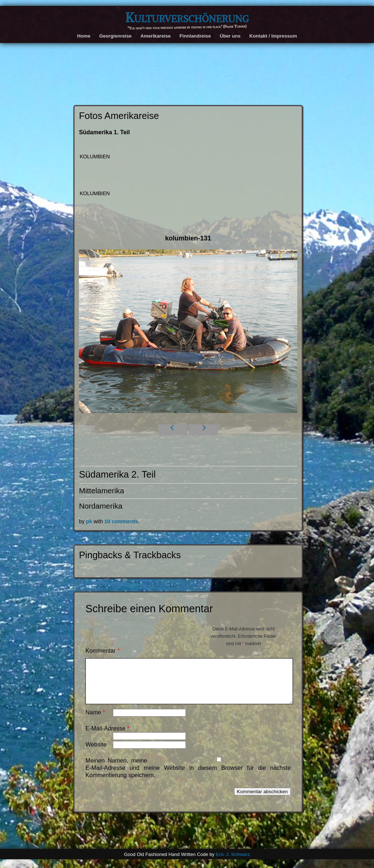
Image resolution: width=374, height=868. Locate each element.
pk (89, 521)
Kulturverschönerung (187, 18)
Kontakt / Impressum (273, 36)
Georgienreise (116, 36)
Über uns (230, 36)
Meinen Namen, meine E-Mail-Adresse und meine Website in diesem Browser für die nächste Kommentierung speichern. (188, 777)
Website (96, 753)
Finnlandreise (195, 36)
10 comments (121, 521)
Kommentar (102, 651)
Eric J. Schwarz (233, 863)
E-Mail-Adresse (107, 737)
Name (95, 721)
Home (84, 36)
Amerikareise (155, 36)
